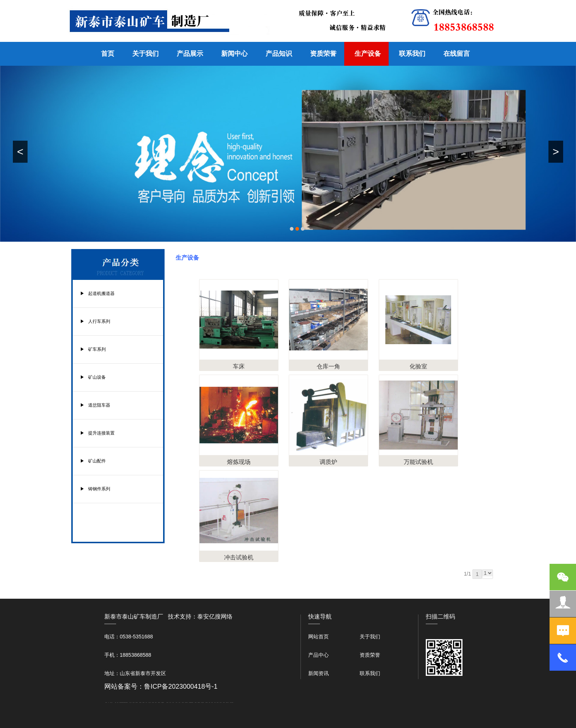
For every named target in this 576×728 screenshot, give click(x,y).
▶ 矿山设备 (93, 377)
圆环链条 (106, 702)
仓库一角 (328, 366)
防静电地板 (153, 702)
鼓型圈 (116, 702)
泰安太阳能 (167, 702)
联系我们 (412, 54)
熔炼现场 (239, 462)
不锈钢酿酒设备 (163, 702)
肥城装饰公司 (159, 702)
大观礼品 (233, 702)
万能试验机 (418, 462)
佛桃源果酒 (143, 702)
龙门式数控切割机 (202, 702)
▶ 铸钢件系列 (95, 489)
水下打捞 (146, 702)
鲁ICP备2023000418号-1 (181, 686)
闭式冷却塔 (221, 702)
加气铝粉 (215, 702)
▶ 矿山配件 (93, 461)
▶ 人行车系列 (95, 321)
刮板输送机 (196, 702)
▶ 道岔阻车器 (95, 405)
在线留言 (457, 54)
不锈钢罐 (212, 702)
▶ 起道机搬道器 (97, 293)
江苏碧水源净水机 (186, 702)
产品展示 (190, 54)
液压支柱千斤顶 (150, 702)
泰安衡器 (120, 702)
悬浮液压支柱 (137, 702)
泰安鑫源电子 (140, 702)
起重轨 (118, 702)
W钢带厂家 (125, 702)
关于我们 (145, 54)
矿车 (109, 702)
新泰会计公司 (111, 702)
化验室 (418, 366)
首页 (108, 54)
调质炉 (328, 462)
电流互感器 (134, 702)
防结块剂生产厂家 (227, 702)
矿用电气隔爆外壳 (122, 702)
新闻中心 (234, 54)
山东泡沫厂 (170, 702)
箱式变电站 (224, 702)
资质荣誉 (323, 54)
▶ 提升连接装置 (97, 433)
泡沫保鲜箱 (183, 702)
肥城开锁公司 (127, 702)
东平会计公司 (130, 702)
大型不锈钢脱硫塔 (190, 702)
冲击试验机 (239, 557)
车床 (239, 366)
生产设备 (368, 54)
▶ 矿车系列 (93, 349)
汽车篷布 (209, 702)
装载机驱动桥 (199, 702)
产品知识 (279, 54)
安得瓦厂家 (231, 702)
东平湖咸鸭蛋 (206, 702)
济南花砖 (192, 702)
